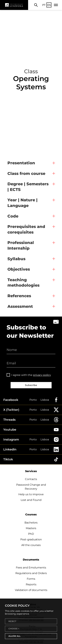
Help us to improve (31, 494)
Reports (31, 584)
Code (13, 216)
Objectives (19, 269)
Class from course (26, 173)
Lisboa (45, 400)
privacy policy (42, 375)
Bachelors (31, 523)
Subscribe (31, 385)
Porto (33, 400)
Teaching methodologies (23, 283)
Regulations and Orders (31, 573)
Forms (31, 579)
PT (44, 5)
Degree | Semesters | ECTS (28, 187)
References (19, 296)
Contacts (31, 479)
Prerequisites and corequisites (26, 229)
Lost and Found (31, 500)
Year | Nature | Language (22, 203)
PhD (31, 534)
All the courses (31, 545)
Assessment (20, 306)
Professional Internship (21, 245)
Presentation (21, 163)
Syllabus (16, 259)
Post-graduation (31, 539)
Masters (31, 528)
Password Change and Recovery (31, 487)
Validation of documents (31, 590)
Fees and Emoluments (31, 568)
